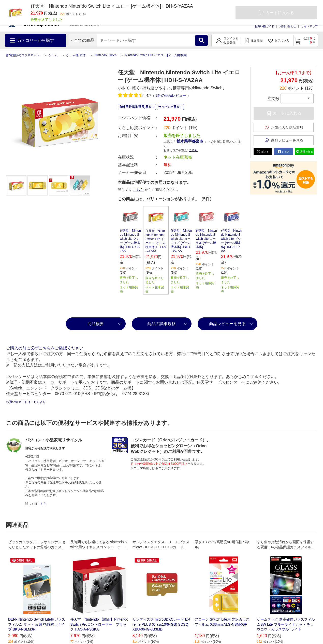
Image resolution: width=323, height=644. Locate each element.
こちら (193, 150)
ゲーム (53, 55)
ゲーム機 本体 (76, 55)
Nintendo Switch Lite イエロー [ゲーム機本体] (156, 55)
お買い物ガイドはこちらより (26, 402)
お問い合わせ (288, 26)
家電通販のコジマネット (23, 55)
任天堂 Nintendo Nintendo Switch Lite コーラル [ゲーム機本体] (206, 239)
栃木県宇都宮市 (190, 141)
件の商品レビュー (171, 95)
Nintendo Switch (105, 55)
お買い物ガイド (264, 26)
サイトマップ (310, 26)
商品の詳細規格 (161, 324)
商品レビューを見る (227, 324)
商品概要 (96, 324)
